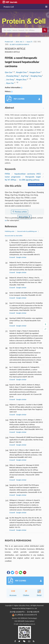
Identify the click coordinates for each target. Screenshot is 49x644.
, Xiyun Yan (10, 83)
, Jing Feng (24, 76)
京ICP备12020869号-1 (17, 612)
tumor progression (13, 177)
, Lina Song (10, 80)
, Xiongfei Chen (21, 72)
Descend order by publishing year (27, 231)
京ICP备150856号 (33, 612)
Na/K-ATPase (11, 180)
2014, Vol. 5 (20, 42)
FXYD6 (7, 174)
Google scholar (21, 257)
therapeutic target (33, 177)
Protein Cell (9, 6)
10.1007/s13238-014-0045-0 (19, 44)
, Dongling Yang (36, 76)
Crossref (12, 257)
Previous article (20, 212)
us (6, 220)
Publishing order (10, 231)
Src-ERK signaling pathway (29, 180)
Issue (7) (29, 42)
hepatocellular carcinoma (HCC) (28, 174)
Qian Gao (9, 72)
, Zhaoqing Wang (12, 76)
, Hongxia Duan (34, 72)
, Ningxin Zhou (21, 80)
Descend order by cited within (14, 236)
